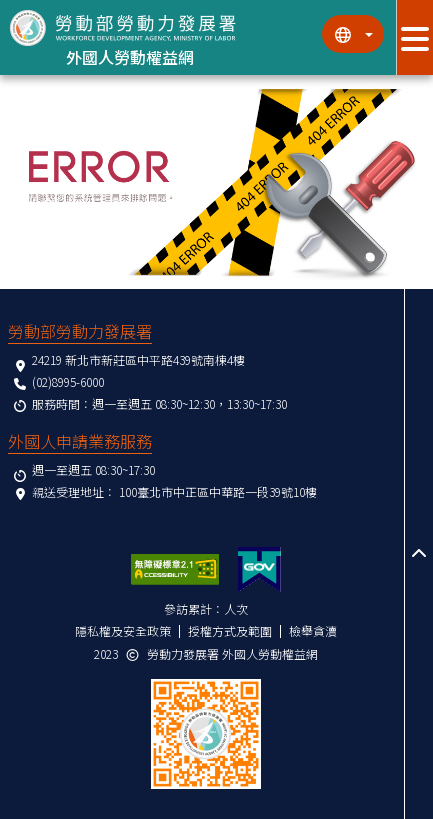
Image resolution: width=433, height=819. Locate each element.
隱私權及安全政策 (123, 630)
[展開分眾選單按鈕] (414, 37)
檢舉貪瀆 (313, 630)
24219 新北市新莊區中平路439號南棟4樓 (138, 359)
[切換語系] (353, 34)
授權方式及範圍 (230, 630)
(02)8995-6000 (68, 381)
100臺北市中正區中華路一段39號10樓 (218, 491)
